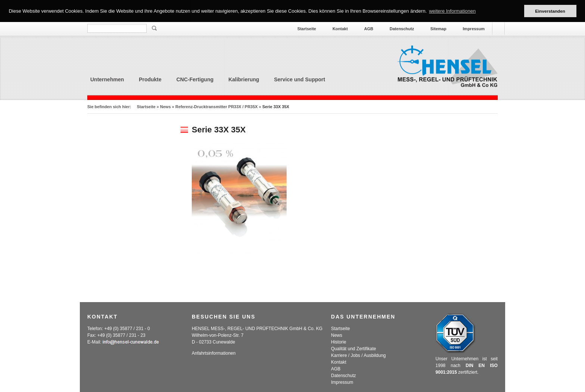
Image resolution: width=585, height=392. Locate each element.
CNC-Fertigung (195, 79)
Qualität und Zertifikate (353, 349)
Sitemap (439, 29)
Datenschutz (402, 29)
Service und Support (300, 79)
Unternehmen (107, 79)
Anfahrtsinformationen (214, 353)
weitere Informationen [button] (452, 11)
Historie (339, 342)
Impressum (474, 29)
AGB (369, 29)
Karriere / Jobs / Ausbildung (358, 355)
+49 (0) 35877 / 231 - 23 (121, 335)
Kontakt (340, 29)
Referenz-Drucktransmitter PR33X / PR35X (217, 107)
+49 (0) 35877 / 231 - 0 (127, 329)
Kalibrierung (244, 79)
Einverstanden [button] (550, 11)
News (165, 107)
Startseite (307, 29)
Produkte (150, 79)
